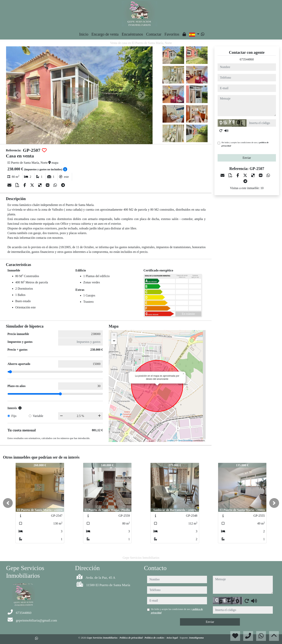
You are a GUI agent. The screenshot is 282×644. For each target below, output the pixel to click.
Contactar (154, 34)
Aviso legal (172, 638)
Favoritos (172, 34)
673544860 (247, 59)
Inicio (84, 34)
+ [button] (114, 335)
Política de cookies (155, 638)
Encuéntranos (132, 34)
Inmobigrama (197, 638)
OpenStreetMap (185, 440)
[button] (8, 503)
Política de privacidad (131, 638)
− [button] (114, 341)
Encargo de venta (105, 34)
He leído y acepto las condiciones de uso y (245, 144)
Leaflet (170, 440)
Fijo (14, 416)
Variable (38, 416)
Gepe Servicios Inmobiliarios (103, 638)
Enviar (247, 158)
